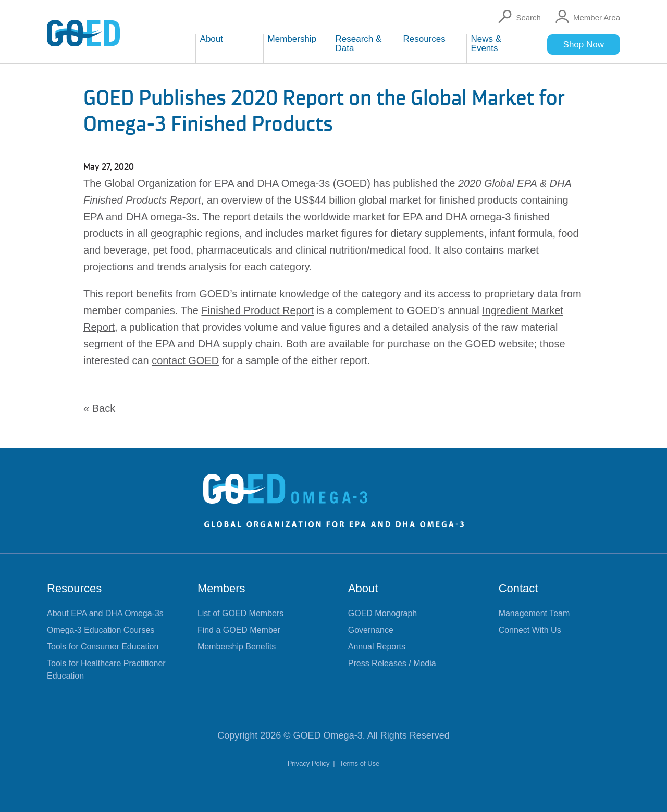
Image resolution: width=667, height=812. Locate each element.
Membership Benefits (237, 647)
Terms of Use (360, 763)
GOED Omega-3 (328, 735)
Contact (518, 588)
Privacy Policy (310, 763)
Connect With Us (530, 630)
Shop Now (584, 45)
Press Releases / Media (392, 663)
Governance (371, 630)
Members (221, 588)
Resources (74, 588)
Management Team (534, 613)
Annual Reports (377, 647)
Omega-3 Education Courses (101, 630)
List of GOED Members (240, 613)
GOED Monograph (383, 613)
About (363, 588)
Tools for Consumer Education (103, 647)
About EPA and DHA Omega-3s (105, 613)
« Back (99, 408)
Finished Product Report (257, 310)
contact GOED (185, 360)
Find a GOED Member (239, 630)
